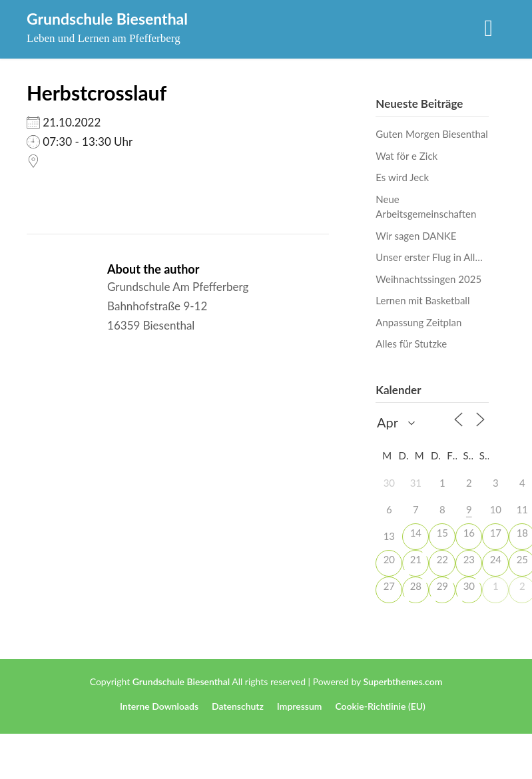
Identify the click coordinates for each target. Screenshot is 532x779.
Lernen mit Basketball (422, 300)
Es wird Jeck (402, 177)
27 (389, 586)
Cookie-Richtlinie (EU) (380, 706)
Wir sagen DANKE (416, 236)
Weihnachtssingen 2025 (428, 279)
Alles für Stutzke (411, 344)
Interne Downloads (159, 706)
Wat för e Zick (406, 156)
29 (442, 586)
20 (389, 559)
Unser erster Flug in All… (429, 257)
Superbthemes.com (403, 681)
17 (496, 533)
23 (469, 559)
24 (496, 559)
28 (416, 586)
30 (469, 586)
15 (442, 533)
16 (469, 533)
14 (416, 533)
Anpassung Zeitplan (418, 322)
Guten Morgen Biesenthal (431, 134)
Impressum (300, 706)
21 (416, 559)
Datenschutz (238, 706)
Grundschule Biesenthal (107, 19)
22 (442, 559)
